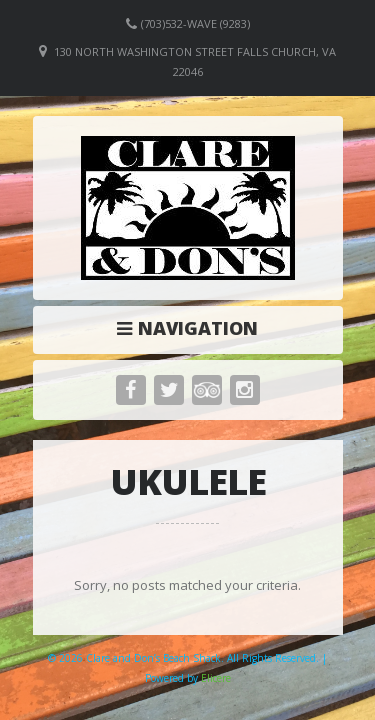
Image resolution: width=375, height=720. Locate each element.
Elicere (216, 678)
